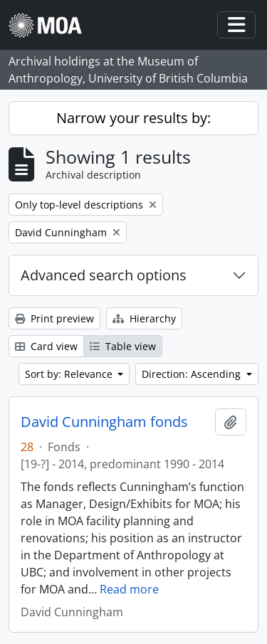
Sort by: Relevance (70, 374)
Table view (123, 346)
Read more (129, 589)
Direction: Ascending (193, 374)
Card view (46, 346)
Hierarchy (144, 318)
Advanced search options (104, 275)
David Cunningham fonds (104, 422)
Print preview (54, 318)
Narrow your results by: (133, 118)
